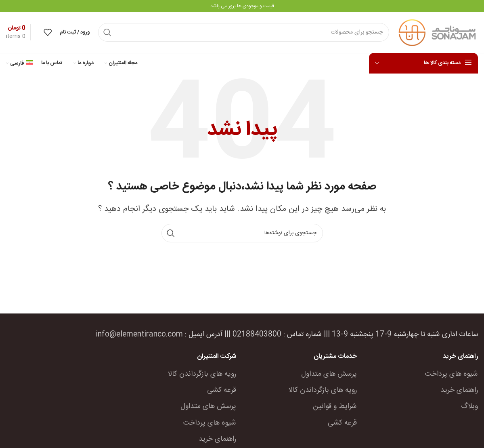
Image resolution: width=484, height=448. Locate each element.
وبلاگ (469, 408)
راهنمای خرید (459, 392)
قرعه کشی (342, 424)
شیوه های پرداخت (452, 375)
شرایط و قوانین (335, 408)
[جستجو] (244, 33)
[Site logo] (438, 34)
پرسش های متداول (329, 375)
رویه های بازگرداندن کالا (323, 392)
